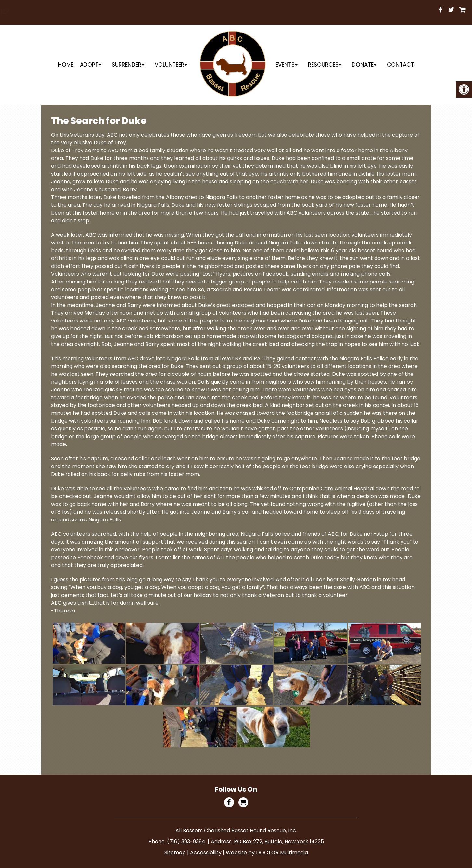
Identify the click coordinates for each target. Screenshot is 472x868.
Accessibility (206, 853)
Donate (363, 65)
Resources (323, 65)
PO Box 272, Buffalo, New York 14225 (279, 842)
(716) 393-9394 (187, 842)
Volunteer (169, 65)
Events (285, 65)
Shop (237, 10)
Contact (400, 65)
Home (66, 65)
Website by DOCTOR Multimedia (267, 853)
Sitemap (175, 853)
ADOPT (89, 65)
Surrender (127, 65)
